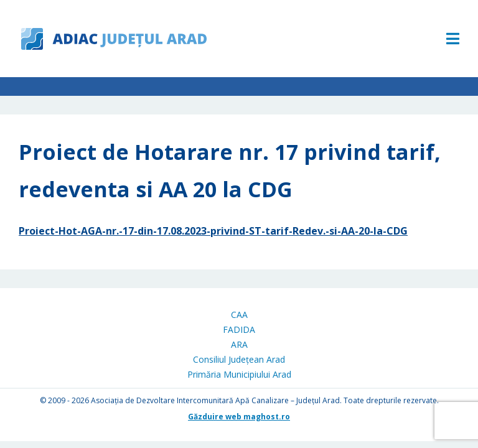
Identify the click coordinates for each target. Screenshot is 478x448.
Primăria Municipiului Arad (239, 374)
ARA (239, 344)
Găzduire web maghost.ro (239, 417)
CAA (239, 315)
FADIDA (239, 329)
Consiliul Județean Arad (239, 359)
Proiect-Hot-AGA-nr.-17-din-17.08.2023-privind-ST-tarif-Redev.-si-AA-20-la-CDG (213, 231)
